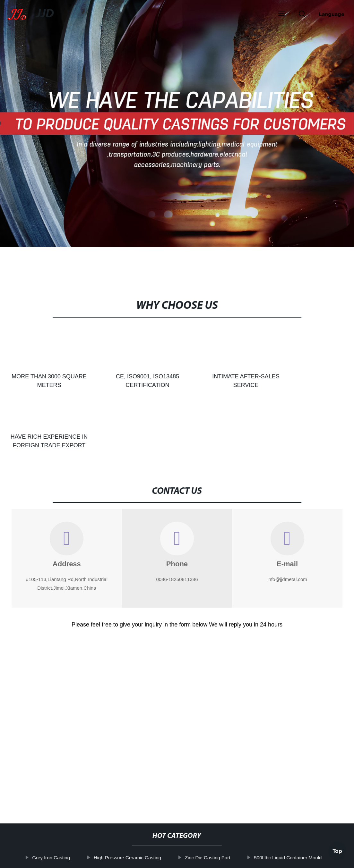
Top (337, 848)
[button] (281, 14)
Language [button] (332, 14)
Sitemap (232, 858)
